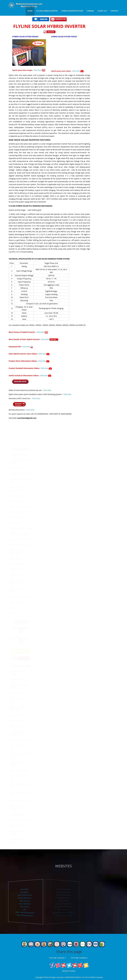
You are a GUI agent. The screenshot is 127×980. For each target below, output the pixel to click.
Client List (102, 11)
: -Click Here (39, 69)
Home (30, 11)
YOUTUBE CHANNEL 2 (80, 958)
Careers (90, 11)
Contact (114, 11)
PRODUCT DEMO (69, 971)
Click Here (50, 338)
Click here (44, 353)
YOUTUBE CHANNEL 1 (58, 958)
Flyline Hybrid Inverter (47, 11)
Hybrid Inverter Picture (72, 11)
